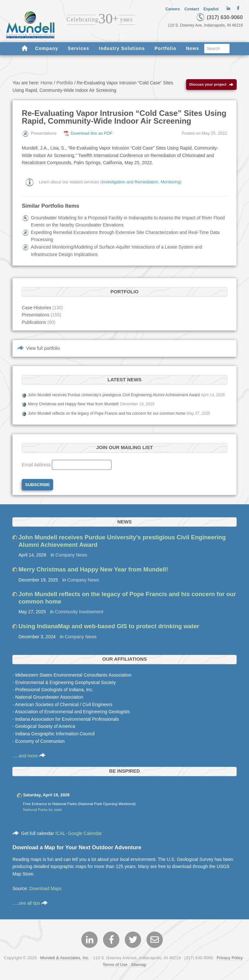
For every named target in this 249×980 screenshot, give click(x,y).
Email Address (37, 465)
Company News (71, 555)
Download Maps (45, 888)
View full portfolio (43, 348)
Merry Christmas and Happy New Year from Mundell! (73, 404)
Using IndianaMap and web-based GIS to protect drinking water (109, 626)
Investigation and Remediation (130, 182)
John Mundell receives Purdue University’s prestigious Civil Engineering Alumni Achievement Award (114, 395)
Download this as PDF (91, 133)
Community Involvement (79, 612)
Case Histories (36, 308)
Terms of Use (115, 965)
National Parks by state (42, 809)
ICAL (60, 833)
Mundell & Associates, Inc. (65, 958)
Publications (34, 322)
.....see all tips (30, 903)
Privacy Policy (230, 958)
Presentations (36, 315)
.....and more (29, 756)
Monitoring (170, 182)
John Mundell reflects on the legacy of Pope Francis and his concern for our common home (107, 413)
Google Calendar (85, 833)
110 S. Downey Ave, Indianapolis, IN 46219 (205, 25)
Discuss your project (212, 85)
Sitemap (139, 965)
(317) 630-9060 (219, 17)
